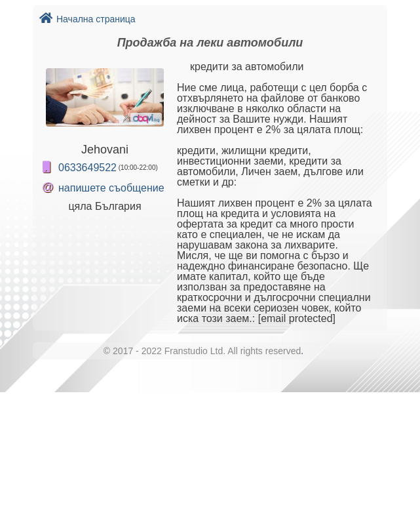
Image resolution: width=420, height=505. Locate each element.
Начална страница (87, 19)
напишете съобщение (111, 188)
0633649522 (87, 168)
